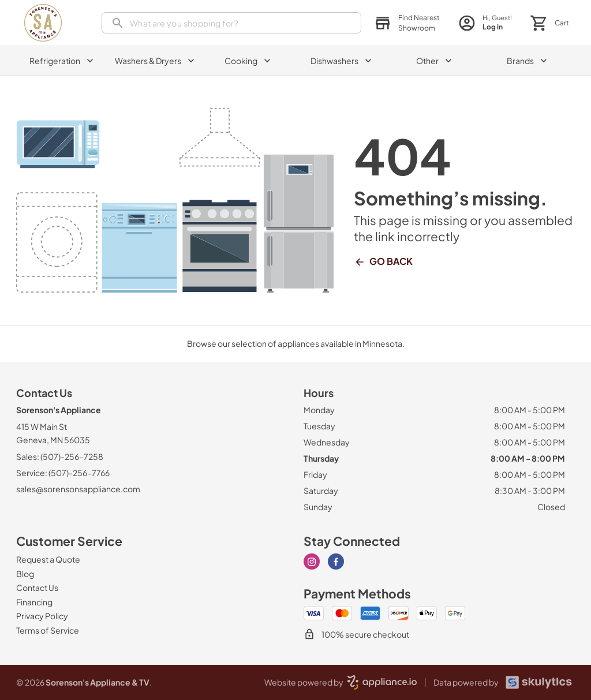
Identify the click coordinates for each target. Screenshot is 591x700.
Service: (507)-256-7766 (63, 473)
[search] (231, 23)
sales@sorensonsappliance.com (78, 489)
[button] (407, 23)
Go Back (383, 261)
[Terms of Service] (48, 630)
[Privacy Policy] (42, 616)
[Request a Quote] (48, 559)
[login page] (485, 23)
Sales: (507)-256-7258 (60, 456)
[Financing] (34, 602)
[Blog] (25, 574)
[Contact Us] (37, 587)
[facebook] (336, 562)
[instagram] (312, 562)
